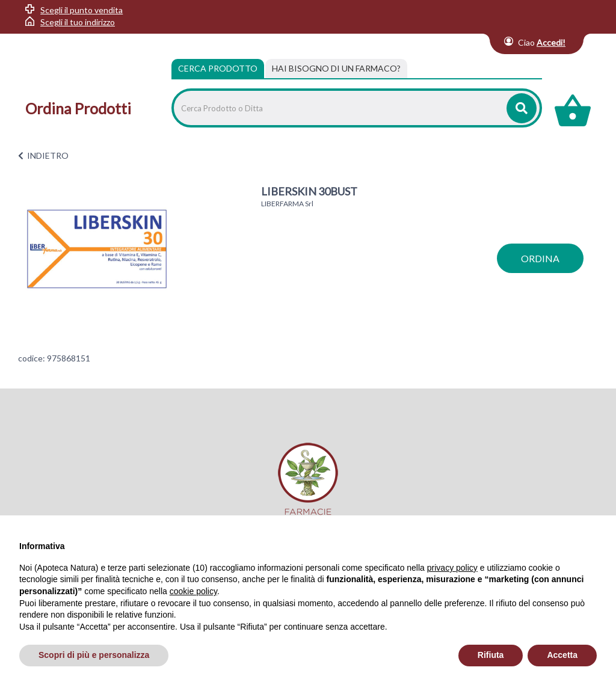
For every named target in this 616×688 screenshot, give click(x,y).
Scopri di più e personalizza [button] (94, 655)
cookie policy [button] (193, 591)
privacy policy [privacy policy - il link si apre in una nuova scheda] (452, 568)
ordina (540, 258)
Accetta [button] (562, 655)
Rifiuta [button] (491, 655)
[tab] (336, 69)
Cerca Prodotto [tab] (218, 68)
